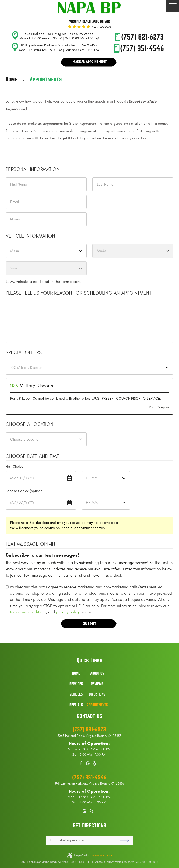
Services (76, 684)
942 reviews (102, 27)
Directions (97, 694)
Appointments (46, 81)
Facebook (81, 763)
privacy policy (68, 613)
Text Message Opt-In (30, 545)
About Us (97, 673)
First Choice (14, 468)
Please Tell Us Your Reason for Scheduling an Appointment (78, 294)
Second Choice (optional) (25, 492)
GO (123, 840)
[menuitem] (76, 676)
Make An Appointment (90, 62)
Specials (76, 705)
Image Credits (81, 855)
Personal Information (33, 171)
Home (11, 81)
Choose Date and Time (33, 457)
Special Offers (24, 354)
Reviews (97, 684)
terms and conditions (28, 613)
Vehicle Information (30, 237)
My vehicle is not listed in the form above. (46, 283)
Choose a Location (29, 426)
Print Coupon (159, 408)
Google (88, 763)
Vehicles (76, 694)
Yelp (95, 763)
